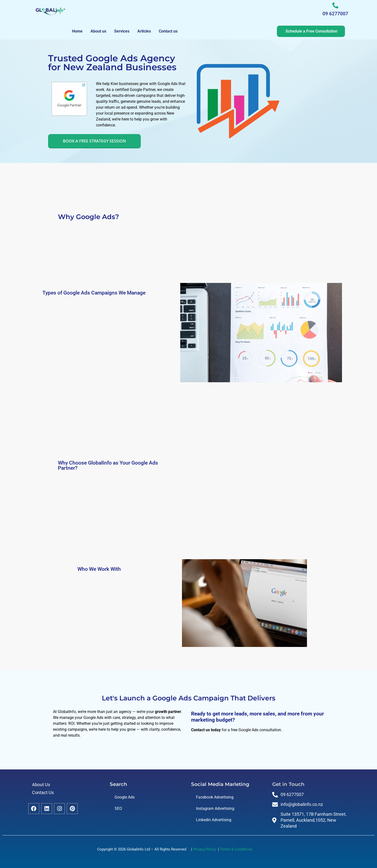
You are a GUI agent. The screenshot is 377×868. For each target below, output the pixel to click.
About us (98, 31)
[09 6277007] (335, 5)
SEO (118, 808)
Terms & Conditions (236, 849)
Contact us (168, 31)
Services (122, 31)
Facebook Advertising (215, 797)
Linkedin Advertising (214, 820)
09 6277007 (335, 14)
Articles (144, 31)
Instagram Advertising (215, 808)
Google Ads (125, 797)
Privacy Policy (206, 849)
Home (77, 31)
